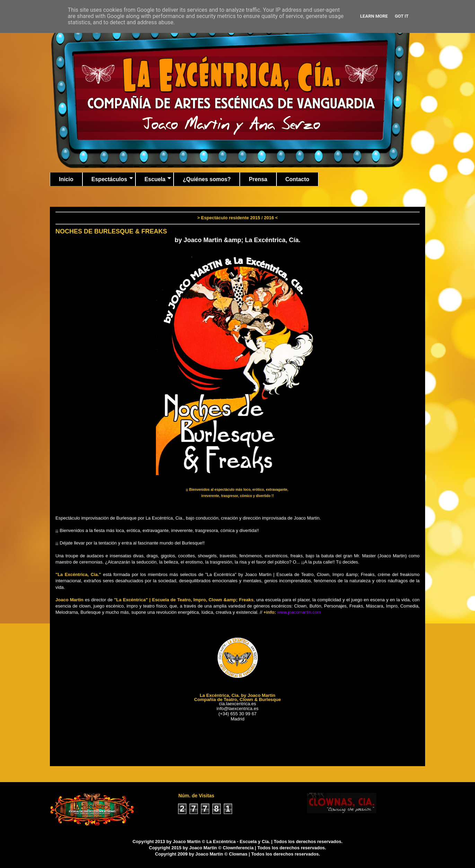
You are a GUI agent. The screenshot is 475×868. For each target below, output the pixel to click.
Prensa (258, 179)
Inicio (66, 179)
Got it (402, 16)
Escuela (158, 179)
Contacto (297, 179)
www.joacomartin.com (299, 612)
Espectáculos (112, 179)
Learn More (374, 16)
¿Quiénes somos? (207, 179)
